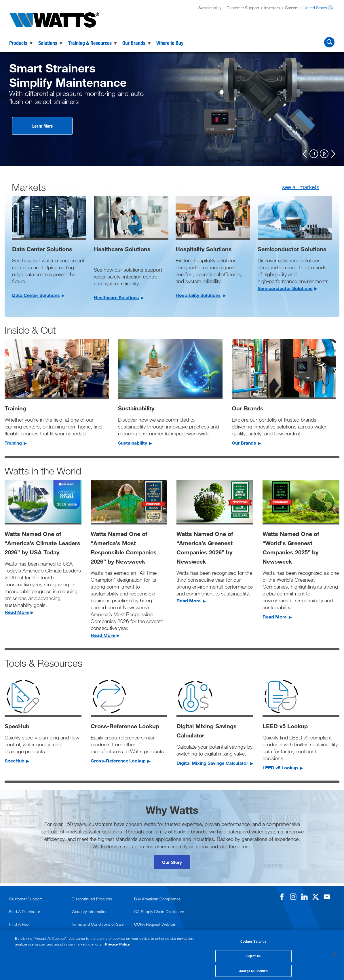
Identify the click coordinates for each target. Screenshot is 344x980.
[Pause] (314, 154)
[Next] (333, 154)
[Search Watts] (329, 42)
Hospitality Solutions (198, 295)
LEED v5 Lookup (280, 767)
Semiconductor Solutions (285, 288)
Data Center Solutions (36, 295)
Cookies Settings (253, 939)
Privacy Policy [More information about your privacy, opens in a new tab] (117, 940)
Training (13, 443)
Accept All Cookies (253, 968)
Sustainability (210, 8)
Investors (272, 8)
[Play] (324, 154)
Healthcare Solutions (116, 297)
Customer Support (243, 8)
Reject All (253, 953)
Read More (17, 612)
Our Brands (244, 443)
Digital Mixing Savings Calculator (212, 763)
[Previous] (305, 154)
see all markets (301, 187)
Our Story (172, 862)
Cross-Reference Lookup (118, 761)
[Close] (335, 953)
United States (315, 8)
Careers (292, 8)
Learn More (42, 126)
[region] (172, 953)
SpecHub (15, 761)
